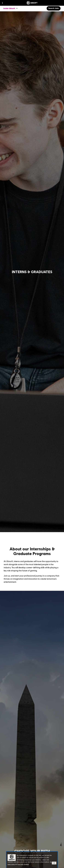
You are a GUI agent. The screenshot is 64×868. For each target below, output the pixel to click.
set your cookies (23, 864)
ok (54, 863)
